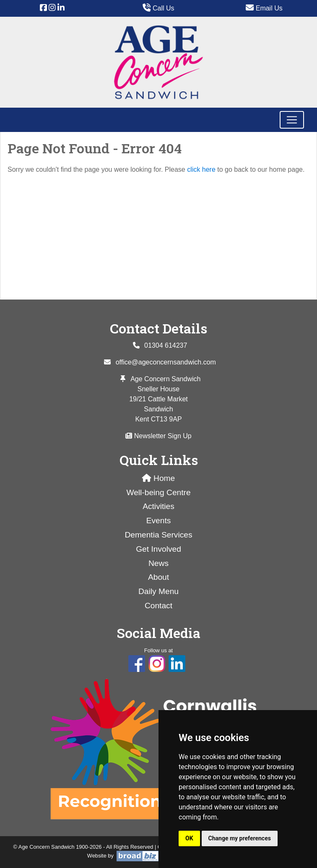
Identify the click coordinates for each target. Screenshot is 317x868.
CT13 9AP (166, 419)
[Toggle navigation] (292, 120)
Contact (158, 606)
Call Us (158, 8)
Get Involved (158, 549)
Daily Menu (158, 591)
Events (159, 521)
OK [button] (189, 838)
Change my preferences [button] (240, 838)
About (158, 577)
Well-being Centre (158, 492)
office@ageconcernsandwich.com (166, 362)
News (158, 563)
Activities (158, 506)
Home (159, 478)
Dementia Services (158, 535)
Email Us (264, 8)
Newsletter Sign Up (158, 436)
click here (201, 169)
